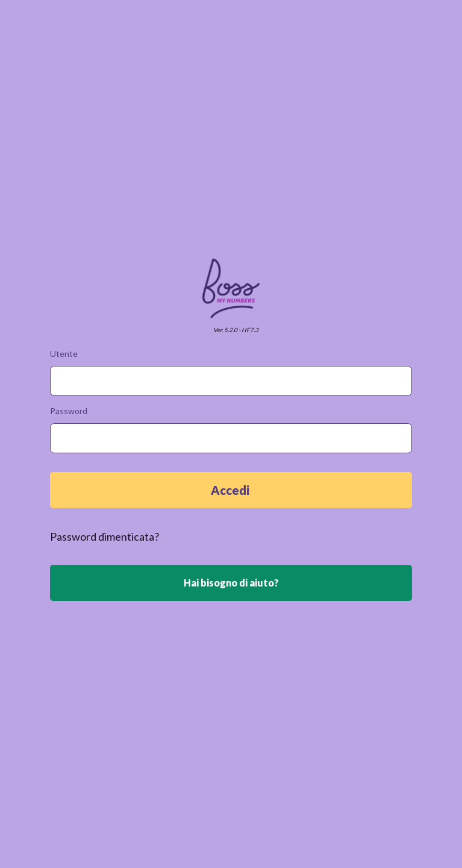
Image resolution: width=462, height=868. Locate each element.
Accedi (231, 490)
